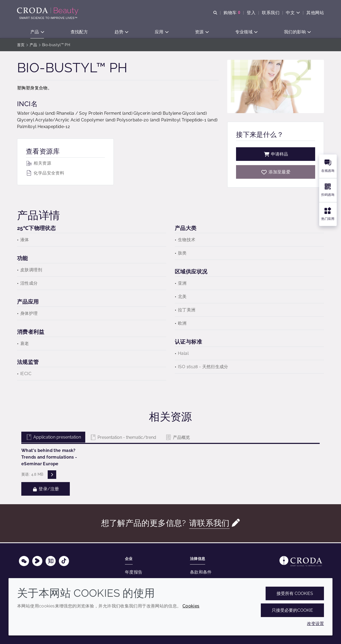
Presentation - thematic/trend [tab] (123, 438)
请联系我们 (209, 524)
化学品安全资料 (45, 174)
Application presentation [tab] (53, 438)
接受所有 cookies (295, 593)
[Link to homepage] (301, 561)
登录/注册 (46, 490)
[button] (37, 32)
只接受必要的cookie (292, 610)
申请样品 (276, 155)
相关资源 (38, 164)
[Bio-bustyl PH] (276, 173)
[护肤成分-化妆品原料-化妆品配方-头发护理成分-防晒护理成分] (48, 11)
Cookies (191, 606)
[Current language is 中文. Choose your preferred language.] (293, 13)
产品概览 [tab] (178, 438)
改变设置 (315, 624)
